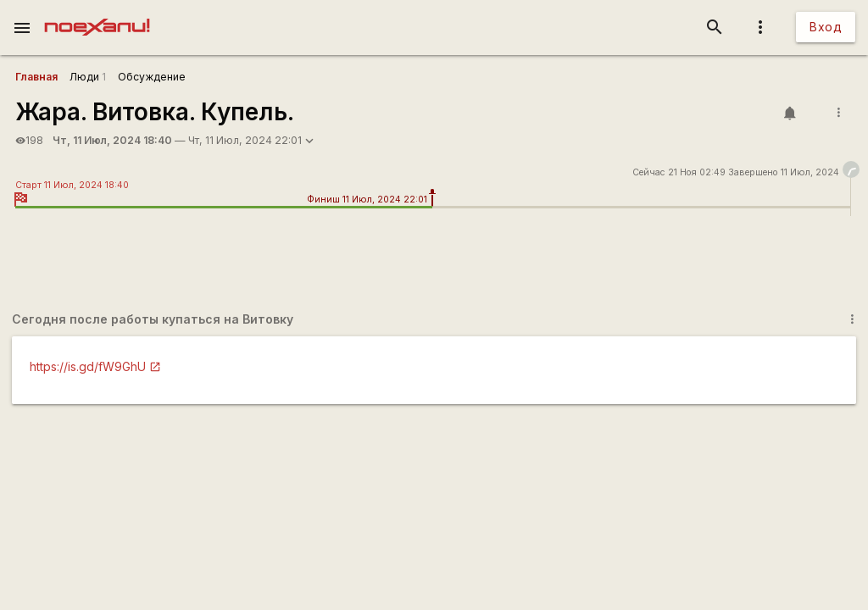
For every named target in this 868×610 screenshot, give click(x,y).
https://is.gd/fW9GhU (88, 366)
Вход (826, 27)
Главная (36, 77)
